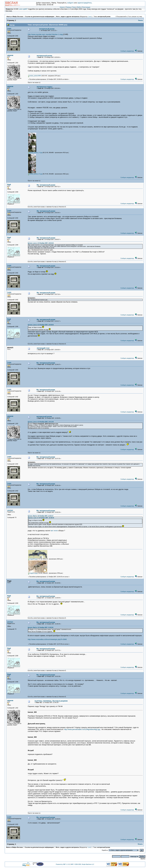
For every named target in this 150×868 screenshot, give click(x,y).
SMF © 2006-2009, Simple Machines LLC (82, 864)
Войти (79, 7)
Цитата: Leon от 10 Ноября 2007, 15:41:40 (41, 422)
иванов (10, 55)
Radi (9, 185)
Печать (141, 20)
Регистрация (86, 7)
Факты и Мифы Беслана (15, 16)
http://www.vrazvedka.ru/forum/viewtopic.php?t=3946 (47, 639)
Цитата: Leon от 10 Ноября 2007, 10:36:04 (41, 325)
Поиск (74, 7)
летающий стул (43, 348)
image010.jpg (33, 573)
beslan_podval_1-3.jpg (35, 153)
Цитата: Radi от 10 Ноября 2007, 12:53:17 (41, 516)
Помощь (68, 7)
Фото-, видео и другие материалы (68, 16)
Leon (90, 16)
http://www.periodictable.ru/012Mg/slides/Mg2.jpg (82, 729)
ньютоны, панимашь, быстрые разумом (51, 701)
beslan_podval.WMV (35, 76)
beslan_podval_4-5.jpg (35, 174)
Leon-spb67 (23, 9)
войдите (70, 3)
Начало (62, 7)
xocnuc (10, 510)
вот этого (54, 531)
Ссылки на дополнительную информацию (40, 16)
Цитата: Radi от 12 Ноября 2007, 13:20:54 (41, 627)
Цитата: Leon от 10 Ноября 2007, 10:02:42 (41, 243)
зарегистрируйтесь (85, 3)
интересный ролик (104, 16)
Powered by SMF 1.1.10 (63, 864)
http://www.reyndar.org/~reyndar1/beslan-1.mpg (45, 34)
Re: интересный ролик (46, 185)
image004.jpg (33, 559)
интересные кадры (45, 87)
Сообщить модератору (127, 51)
